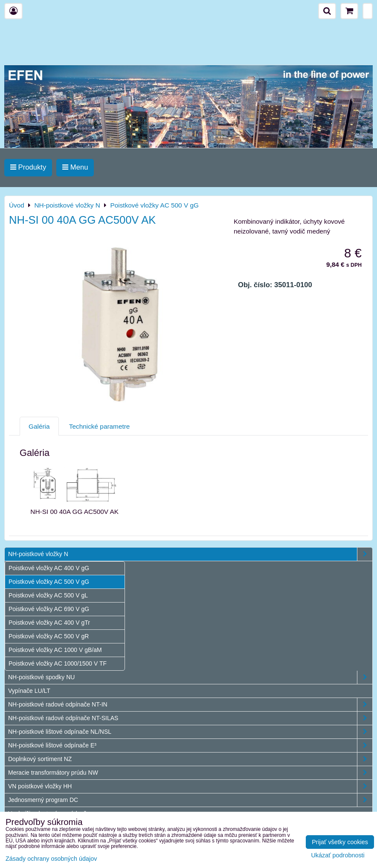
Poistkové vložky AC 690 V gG (49, 609)
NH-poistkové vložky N (190, 554)
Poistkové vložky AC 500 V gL (48, 595)
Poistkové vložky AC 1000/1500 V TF (58, 663)
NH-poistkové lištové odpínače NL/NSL (190, 732)
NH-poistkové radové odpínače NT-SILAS (190, 718)
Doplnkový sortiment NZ (190, 759)
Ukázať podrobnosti (338, 855)
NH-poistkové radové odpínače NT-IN (190, 705)
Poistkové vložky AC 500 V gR (49, 636)
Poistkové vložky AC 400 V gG (49, 568)
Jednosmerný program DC (190, 800)
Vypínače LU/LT (29, 691)
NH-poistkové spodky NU (190, 677)
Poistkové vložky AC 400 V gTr (49, 623)
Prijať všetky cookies (340, 842)
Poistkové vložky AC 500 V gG (49, 582)
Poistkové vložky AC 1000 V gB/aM (55, 650)
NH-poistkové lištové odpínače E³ (190, 745)
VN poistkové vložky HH (190, 786)
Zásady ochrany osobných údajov (51, 859)
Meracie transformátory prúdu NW (190, 773)
